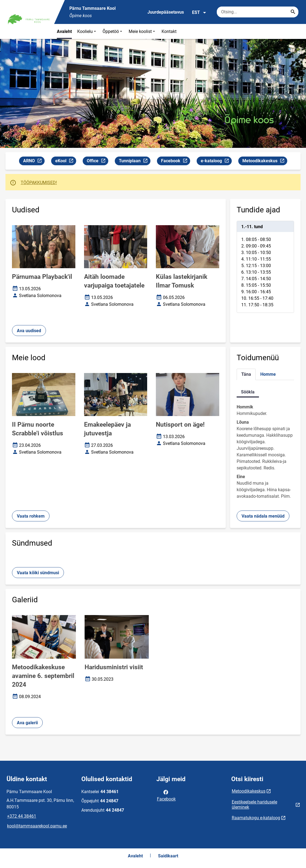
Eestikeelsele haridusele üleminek (254, 805)
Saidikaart (168, 856)
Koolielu (87, 31)
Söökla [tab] (248, 392)
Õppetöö (113, 31)
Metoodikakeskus (265, 162)
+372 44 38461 (22, 816)
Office (97, 162)
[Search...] (293, 12)
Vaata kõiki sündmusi (38, 573)
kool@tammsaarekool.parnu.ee (37, 826)
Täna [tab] (246, 374)
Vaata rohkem (31, 516)
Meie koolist (142, 31)
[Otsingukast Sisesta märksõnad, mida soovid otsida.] (258, 12)
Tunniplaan (135, 162)
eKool (66, 162)
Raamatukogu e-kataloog (256, 818)
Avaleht (64, 31)
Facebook (175, 162)
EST (199, 13)
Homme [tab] (268, 374)
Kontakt (169, 31)
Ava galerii (27, 723)
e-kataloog (216, 162)
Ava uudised (29, 331)
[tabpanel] (265, 267)
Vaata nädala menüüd (263, 516)
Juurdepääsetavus (166, 12)
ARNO (34, 162)
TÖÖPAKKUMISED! (39, 183)
